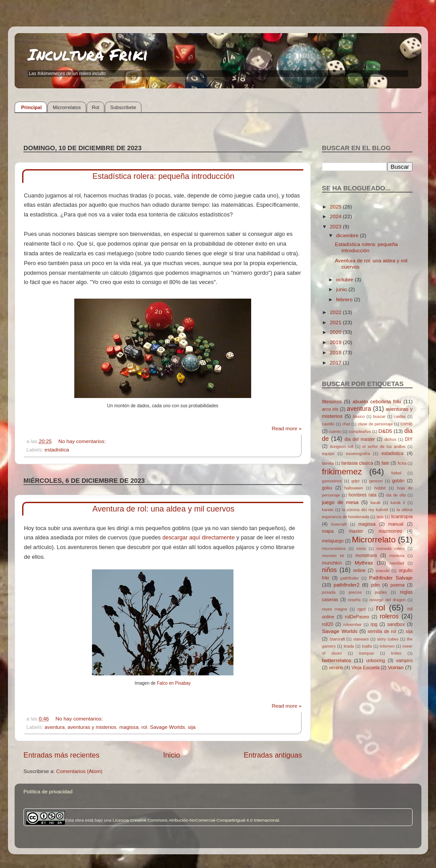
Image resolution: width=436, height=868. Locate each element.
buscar (379, 417)
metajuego (333, 541)
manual (396, 524)
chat (346, 424)
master (356, 531)
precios (355, 592)
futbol (396, 473)
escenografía (358, 454)
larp (380, 517)
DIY (409, 439)
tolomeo (387, 646)
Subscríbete (123, 107)
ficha (402, 463)
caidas (400, 417)
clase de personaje (375, 424)
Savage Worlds (167, 727)
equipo (328, 454)
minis (361, 549)
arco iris (330, 409)
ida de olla (396, 495)
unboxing (376, 660)
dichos (390, 440)
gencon (376, 481)
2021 (336, 322)
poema (398, 585)
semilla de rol (382, 631)
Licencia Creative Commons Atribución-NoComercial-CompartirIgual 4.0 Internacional (196, 820)
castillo (328, 424)
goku (327, 488)
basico (359, 417)
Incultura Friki (88, 54)
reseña (354, 600)
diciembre (348, 235)
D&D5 (385, 431)
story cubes (388, 639)
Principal (31, 107)
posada (329, 592)
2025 (336, 207)
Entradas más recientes (61, 755)
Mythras (364, 563)
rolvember (352, 625)
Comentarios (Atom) (79, 771)
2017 (336, 362)
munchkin (332, 563)
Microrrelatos (67, 107)
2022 (336, 312)
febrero (345, 299)
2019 (336, 342)
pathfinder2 (346, 585)
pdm (375, 585)
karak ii (398, 503)
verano (336, 667)
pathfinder (350, 578)
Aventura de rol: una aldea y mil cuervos (163, 509)
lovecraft (339, 524)
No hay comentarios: (83, 441)
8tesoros (332, 401)
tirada (349, 646)
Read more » (287, 428)
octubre (345, 279)
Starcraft (337, 639)
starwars (361, 639)
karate (328, 510)
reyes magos (335, 609)
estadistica (57, 449)
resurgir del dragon (387, 600)
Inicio (172, 755)
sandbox (396, 624)
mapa (328, 531)
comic (406, 424)
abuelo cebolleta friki (377, 401)
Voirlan (396, 667)
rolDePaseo (357, 617)
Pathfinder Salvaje (391, 578)
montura (397, 556)
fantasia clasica (357, 463)
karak (376, 503)
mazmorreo (390, 531)
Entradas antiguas (273, 755)
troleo (396, 653)
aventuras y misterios (92, 727)
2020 (336, 332)
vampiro (404, 660)
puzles (381, 592)
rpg (374, 624)
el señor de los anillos (384, 447)
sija (192, 727)
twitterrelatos (337, 660)
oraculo (383, 571)
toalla (367, 646)
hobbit (380, 488)
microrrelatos (334, 549)
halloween (354, 488)
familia (328, 463)
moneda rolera (390, 549)
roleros (389, 616)
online (360, 570)
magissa (129, 727)
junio (342, 289)
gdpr (356, 481)
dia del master (360, 439)
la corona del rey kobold (365, 510)
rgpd (361, 609)
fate (386, 463)
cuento (335, 432)
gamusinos (332, 481)
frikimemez (342, 472)
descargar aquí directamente (199, 537)
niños (329, 570)
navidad (397, 563)
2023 (336, 226)
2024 (336, 216)
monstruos (366, 555)
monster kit (333, 556)
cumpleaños (360, 432)
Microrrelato (374, 540)
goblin (398, 481)
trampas (367, 653)
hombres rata (362, 495)
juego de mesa (340, 502)
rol (144, 727)
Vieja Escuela (366, 667)
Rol (96, 107)
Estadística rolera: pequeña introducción (163, 176)
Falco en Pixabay (174, 683)
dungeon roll (342, 447)
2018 (336, 352)
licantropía (402, 516)
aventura (55, 727)
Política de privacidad (48, 791)
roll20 (328, 624)
